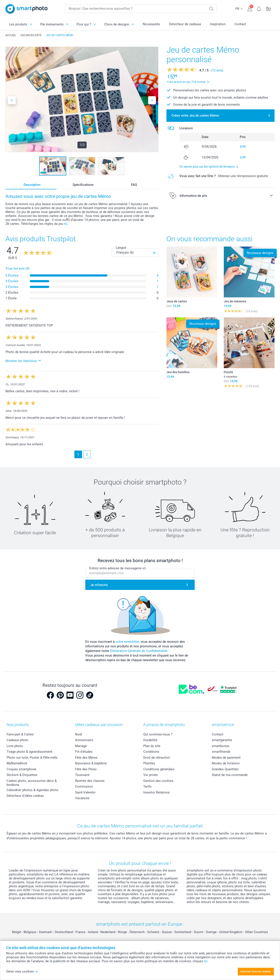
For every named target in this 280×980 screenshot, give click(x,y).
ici (66, 224)
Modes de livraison (226, 763)
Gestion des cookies (158, 781)
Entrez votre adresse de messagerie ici (118, 568)
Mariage (81, 746)
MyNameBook (17, 763)
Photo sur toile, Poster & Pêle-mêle (32, 758)
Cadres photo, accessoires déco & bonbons (32, 783)
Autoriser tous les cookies (255, 971)
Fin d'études (84, 752)
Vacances (82, 798)
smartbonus (220, 746)
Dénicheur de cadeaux (185, 24)
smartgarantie (222, 740)
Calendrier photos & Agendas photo (32, 790)
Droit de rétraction (157, 758)
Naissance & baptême (91, 763)
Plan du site (152, 746)
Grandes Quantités (225, 769)
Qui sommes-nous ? (158, 734)
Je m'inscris (99, 585)
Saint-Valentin (85, 792)
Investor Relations (157, 792)
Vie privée (150, 775)
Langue (121, 248)
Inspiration (218, 24)
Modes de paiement (226, 758)
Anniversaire (84, 740)
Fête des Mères (86, 758)
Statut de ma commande (230, 775)
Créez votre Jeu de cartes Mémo (195, 115)
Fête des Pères (86, 769)
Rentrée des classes (90, 781)
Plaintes (149, 763)
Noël (79, 734)
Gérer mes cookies (22, 971)
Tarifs (147, 786)
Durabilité (150, 740)
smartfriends (221, 752)
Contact (240, 24)
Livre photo (15, 746)
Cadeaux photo (17, 740)
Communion (84, 786)
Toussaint (82, 775)
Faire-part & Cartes (20, 734)
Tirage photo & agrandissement (29, 752)
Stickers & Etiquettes (22, 775)
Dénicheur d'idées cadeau (25, 796)
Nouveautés (151, 24)
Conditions (151, 752)
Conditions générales (159, 769)
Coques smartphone (21, 769)
